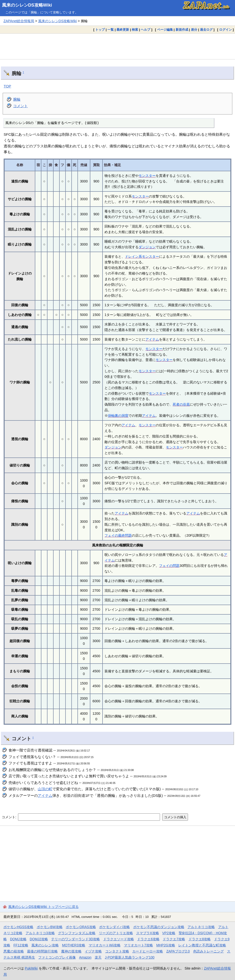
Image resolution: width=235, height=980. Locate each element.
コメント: (9, 817)
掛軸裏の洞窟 (118, 416)
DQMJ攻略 (18, 939)
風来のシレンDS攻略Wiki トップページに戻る (43, 907)
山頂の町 (45, 789)
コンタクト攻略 (117, 951)
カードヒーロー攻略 (148, 951)
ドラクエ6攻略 (148, 939)
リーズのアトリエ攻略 (116, 933)
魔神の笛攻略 (71, 951)
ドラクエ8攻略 (200, 939)
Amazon (85, 957)
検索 (135, 30)
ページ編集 (165, 30)
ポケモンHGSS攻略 (18, 927)
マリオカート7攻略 (139, 945)
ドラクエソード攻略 (119, 939)
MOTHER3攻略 (74, 945)
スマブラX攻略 (147, 933)
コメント (20, 106)
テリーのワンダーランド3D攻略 (75, 939)
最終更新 (123, 30)
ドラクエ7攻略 (174, 939)
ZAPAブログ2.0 (178, 951)
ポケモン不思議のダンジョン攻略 (159, 927)
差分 (194, 30)
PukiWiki (31, 968)
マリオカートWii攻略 (105, 945)
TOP (7, 86)
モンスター (147, 176)
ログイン (226, 30)
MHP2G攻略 (166, 945)
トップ (100, 30)
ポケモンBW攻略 (50, 927)
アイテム (152, 339)
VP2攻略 (169, 933)
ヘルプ (146, 30)
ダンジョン (147, 247)
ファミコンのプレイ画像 (57, 957)
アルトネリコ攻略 (201, 927)
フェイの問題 (169, 566)
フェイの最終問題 (118, 535)
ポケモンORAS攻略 (81, 927)
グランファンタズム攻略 (77, 933)
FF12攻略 (21, 945)
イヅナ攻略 (93, 951)
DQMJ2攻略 (39, 939)
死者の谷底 (181, 404)
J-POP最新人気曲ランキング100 (130, 957)
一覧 (111, 30)
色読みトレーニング (208, 951)
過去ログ (206, 30)
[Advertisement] (117, 46)
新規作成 (182, 30)
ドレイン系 (133, 257)
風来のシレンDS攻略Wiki (27, 5)
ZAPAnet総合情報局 (19, 21)
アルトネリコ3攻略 (40, 933)
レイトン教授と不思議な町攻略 (202, 945)
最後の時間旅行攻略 (42, 951)
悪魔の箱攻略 (14, 951)
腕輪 (17, 99)
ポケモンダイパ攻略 (114, 927)
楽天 (98, 957)
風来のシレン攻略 (45, 945)
